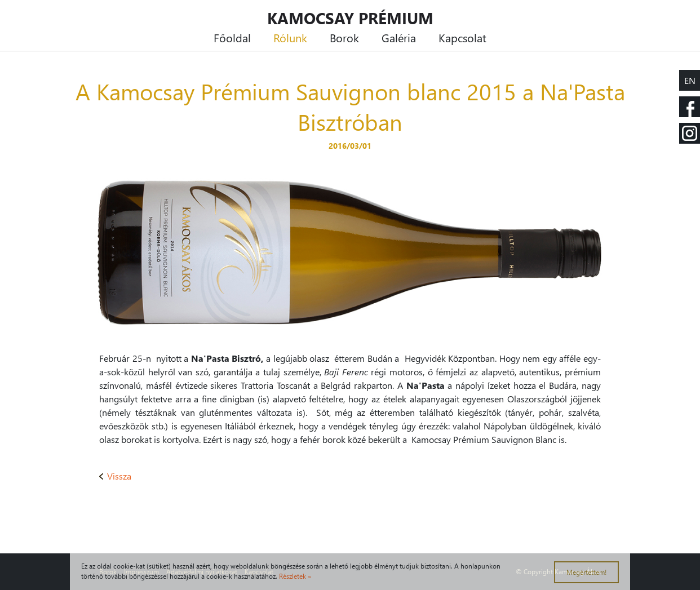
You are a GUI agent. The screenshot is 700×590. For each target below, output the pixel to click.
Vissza (115, 476)
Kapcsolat (462, 37)
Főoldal (232, 37)
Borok (344, 37)
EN (690, 80)
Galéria (399, 37)
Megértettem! (586, 572)
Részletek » (295, 576)
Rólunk (290, 37)
